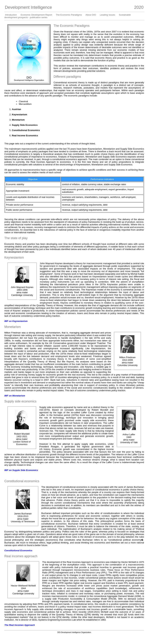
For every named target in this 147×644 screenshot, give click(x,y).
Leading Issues (107, 15)
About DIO (91, 15)
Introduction (11, 15)
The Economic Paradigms (69, 15)
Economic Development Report (36, 15)
